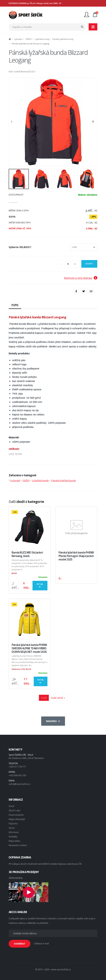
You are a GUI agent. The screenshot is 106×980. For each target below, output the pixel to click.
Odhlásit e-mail (41, 941)
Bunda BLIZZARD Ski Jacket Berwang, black (27, 554)
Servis (12, 826)
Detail (40, 585)
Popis (15, 305)
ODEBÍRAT (20, 941)
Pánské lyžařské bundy (63, 39)
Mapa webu (15, 839)
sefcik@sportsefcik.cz (20, 784)
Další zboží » (58, 698)
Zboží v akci (15, 810)
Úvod (11, 805)
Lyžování (18, 39)
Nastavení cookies (18, 843)
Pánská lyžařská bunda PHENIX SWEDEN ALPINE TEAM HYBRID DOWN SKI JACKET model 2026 (29, 648)
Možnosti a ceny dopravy (81, 278)
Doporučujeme (17, 814)
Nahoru (53, 721)
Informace (14, 830)
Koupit (89, 264)
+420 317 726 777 (17, 766)
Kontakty (13, 835)
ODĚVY (29, 39)
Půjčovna (13, 822)
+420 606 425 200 (17, 775)
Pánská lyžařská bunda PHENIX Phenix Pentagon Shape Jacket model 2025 (76, 556)
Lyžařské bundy (42, 39)
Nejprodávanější (17, 818)
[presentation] (13, 122)
